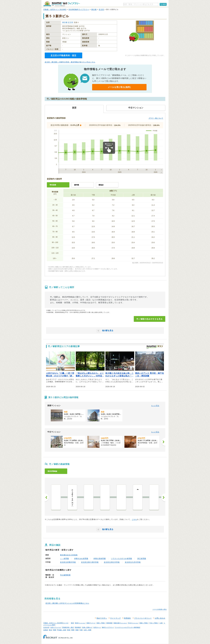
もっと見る (155, 406)
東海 (69, 630)
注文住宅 (46, 627)
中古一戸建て (154, 623)
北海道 (46, 630)
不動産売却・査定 (68, 627)
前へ (47, 497)
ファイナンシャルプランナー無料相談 (127, 627)
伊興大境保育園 (100, 559)
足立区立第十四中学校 (90, 562)
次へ (163, 497)
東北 (50, 630)
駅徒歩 (101, 185)
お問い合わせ (160, 618)
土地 (161, 623)
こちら (134, 519)
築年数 (77, 185)
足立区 (101, 9)
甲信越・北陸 (62, 630)
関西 (73, 630)
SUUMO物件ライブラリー (79, 9)
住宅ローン (97, 627)
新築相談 (78, 627)
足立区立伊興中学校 (68, 562)
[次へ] (163, 442)
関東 (55, 630)
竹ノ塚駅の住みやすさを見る (150, 319)
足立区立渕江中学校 (112, 562)
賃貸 (72, 623)
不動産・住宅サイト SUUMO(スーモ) (56, 623)
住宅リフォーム (56, 627)
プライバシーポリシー (143, 618)
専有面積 (53, 185)
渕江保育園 (142, 559)
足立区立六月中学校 (133, 562)
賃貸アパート (91, 623)
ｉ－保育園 (64, 559)
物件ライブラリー (108, 627)
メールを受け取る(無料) (119, 87)
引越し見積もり (87, 627)
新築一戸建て (144, 623)
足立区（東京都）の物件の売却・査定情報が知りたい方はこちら (70, 62)
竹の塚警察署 (65, 575)
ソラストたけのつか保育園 (121, 559)
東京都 (94, 9)
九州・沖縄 (87, 630)
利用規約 (127, 618)
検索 (164, 4)
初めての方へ (102, 618)
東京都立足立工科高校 (69, 555)
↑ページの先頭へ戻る (160, 609)
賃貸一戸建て (101, 623)
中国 (81, 630)
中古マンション (133, 623)
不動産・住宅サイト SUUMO (55, 9)
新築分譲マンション (120, 623)
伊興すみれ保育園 (81, 559)
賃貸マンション (80, 623)
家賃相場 (109, 623)
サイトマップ (115, 618)
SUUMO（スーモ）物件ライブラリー (62, 4)
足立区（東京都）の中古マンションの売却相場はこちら (67, 603)
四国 (77, 630)
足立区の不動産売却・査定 (63, 55)
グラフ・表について (156, 118)
